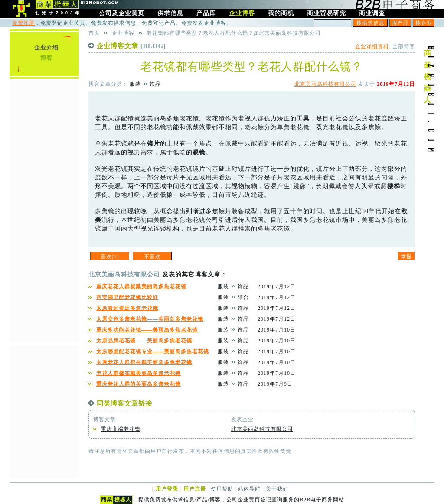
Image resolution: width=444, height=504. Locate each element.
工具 (303, 119)
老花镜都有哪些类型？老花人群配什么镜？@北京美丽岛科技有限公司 (234, 33)
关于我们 (277, 489)
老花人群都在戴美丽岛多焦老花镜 (139, 373)
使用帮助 (222, 489)
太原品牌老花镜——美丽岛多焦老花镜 (144, 341)
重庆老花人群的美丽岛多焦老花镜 (139, 384)
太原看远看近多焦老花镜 (127, 308)
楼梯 (394, 186)
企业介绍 (46, 47)
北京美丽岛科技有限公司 (325, 84)
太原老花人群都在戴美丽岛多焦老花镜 (144, 362)
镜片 (153, 144)
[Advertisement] (44, 210)
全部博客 (404, 46)
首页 (94, 33)
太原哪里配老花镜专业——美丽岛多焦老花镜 (153, 351)
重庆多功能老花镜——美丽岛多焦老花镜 (147, 330)
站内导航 (249, 489)
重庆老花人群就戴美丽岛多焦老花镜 (141, 286)
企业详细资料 (372, 46)
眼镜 (199, 152)
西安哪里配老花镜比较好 (127, 297)
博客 (46, 58)
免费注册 (23, 23)
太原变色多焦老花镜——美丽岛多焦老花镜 (150, 319)
